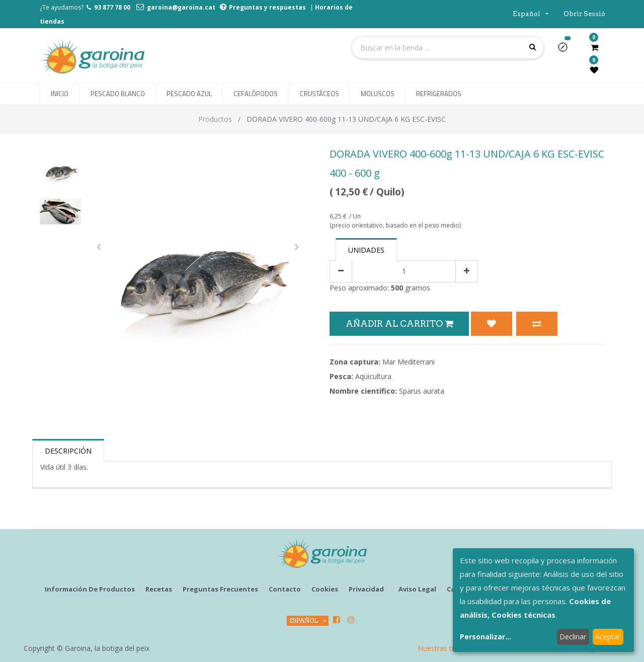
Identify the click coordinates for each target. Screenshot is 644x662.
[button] (567, 50)
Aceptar (608, 637)
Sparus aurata (422, 391)
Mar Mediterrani (409, 362)
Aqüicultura (373, 376)
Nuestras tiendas (445, 648)
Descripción (68, 451)
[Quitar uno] (341, 272)
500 (397, 288)
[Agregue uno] (467, 272)
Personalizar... (486, 637)
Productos (215, 119)
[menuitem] (60, 94)
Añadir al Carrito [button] (399, 323)
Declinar (573, 637)
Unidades (366, 250)
